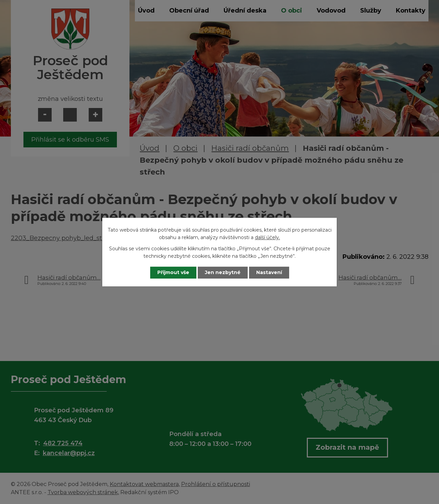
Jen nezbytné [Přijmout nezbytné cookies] (223, 272)
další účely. (267, 238)
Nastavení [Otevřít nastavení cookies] (269, 272)
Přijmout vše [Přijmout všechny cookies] (173, 272)
